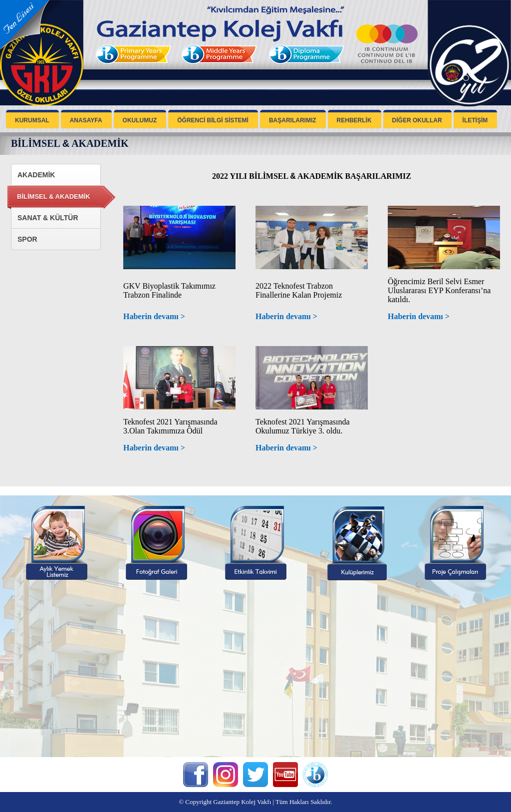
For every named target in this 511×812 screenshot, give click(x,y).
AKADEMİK (36, 175)
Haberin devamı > (154, 316)
